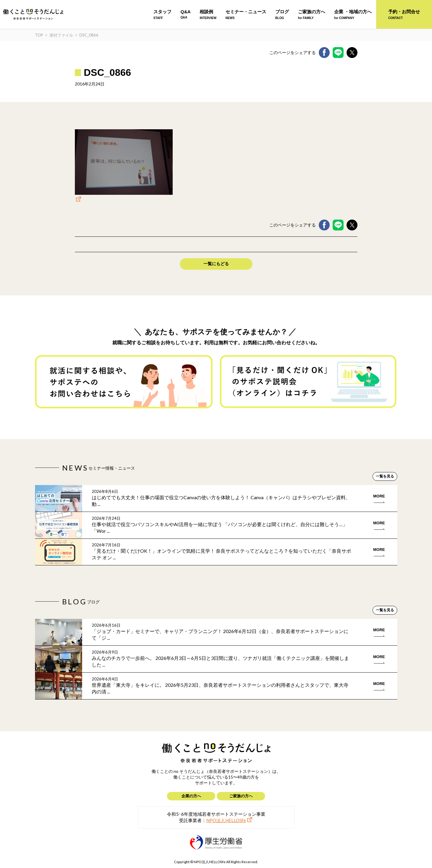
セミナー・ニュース (246, 14)
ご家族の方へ (312, 14)
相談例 (208, 14)
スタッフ (162, 14)
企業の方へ (191, 796)
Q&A (186, 14)
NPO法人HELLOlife (226, 820)
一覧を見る (385, 476)
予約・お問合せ (404, 14)
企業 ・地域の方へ (353, 14)
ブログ (282, 14)
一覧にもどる (216, 264)
